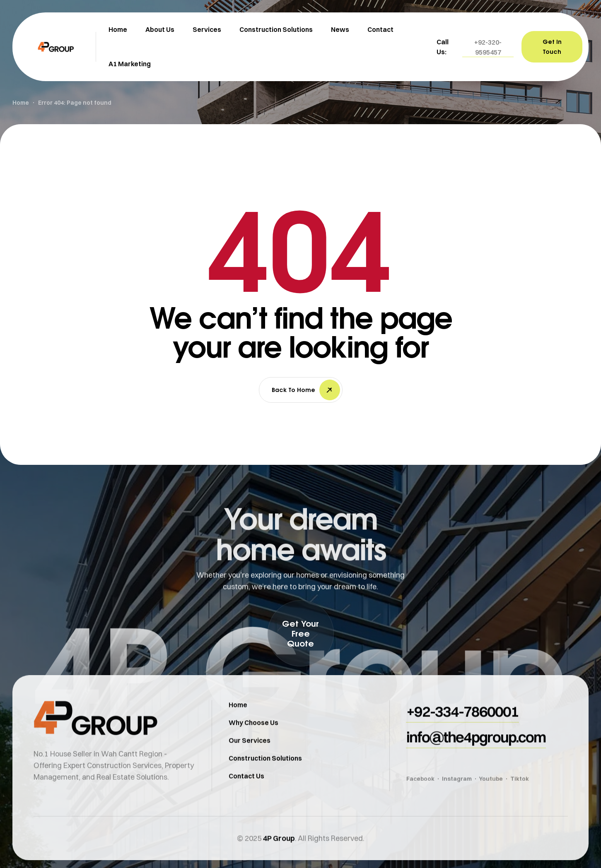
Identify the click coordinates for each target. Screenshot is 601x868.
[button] (488, 47)
